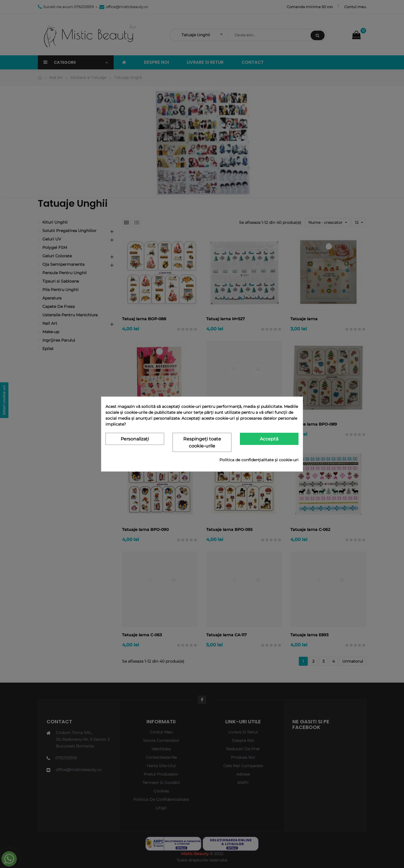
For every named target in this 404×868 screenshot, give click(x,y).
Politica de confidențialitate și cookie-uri (259, 460)
